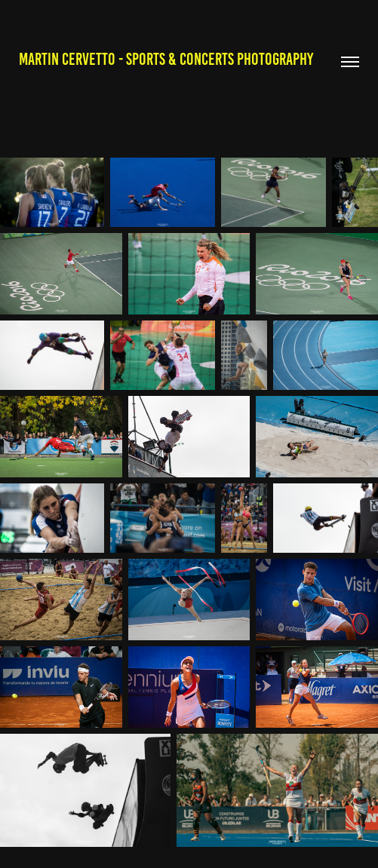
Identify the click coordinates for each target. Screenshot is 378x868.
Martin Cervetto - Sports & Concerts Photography (166, 59)
